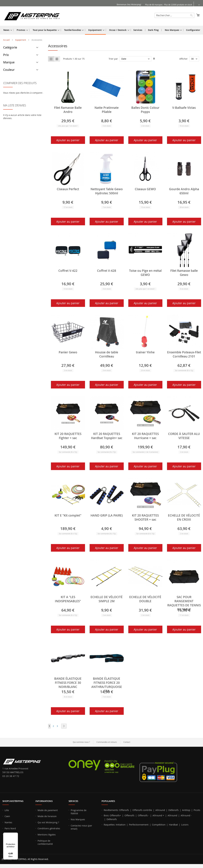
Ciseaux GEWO (145, 189)
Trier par (113, 59)
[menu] (101, 30)
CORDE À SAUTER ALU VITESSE (184, 436)
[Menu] (16, 834)
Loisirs (185, 825)
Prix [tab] (6, 55)
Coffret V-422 (68, 271)
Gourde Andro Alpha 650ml (184, 191)
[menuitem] (7, 30)
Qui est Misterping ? (48, 822)
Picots (197, 810)
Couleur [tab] (9, 70)
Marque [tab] (9, 62)
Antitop (186, 810)
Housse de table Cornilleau (107, 354)
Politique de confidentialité (45, 842)
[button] (197, 5)
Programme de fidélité (79, 812)
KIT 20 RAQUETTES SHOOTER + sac (145, 517)
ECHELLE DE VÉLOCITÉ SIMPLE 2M (107, 599)
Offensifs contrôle (142, 810)
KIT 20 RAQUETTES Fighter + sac (68, 436)
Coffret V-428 (107, 271)
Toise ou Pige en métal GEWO (145, 273)
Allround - (186, 815)
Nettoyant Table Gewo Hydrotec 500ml (107, 191)
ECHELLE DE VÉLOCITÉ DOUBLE (145, 599)
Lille (7, 810)
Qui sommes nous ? (81, 742)
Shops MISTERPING (13, 801)
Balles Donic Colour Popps (145, 110)
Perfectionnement (139, 825)
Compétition (159, 825)
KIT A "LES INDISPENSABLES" (68, 599)
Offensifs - (143, 815)
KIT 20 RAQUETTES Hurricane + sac (145, 436)
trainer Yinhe (145, 352)
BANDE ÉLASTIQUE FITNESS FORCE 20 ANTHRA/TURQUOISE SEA (107, 685)
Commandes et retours (107, 742)
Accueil (7, 40)
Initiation (121, 825)
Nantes (8, 822)
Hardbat (173, 825)
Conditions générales (49, 828)
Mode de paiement (48, 810)
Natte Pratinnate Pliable (107, 110)
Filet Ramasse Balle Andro (68, 110)
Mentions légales (47, 835)
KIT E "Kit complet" (68, 515)
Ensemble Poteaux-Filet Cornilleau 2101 (184, 354)
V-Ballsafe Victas (184, 108)
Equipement (21, 40)
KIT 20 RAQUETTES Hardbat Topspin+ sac (107, 436)
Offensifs (124, 810)
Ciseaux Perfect (68, 189)
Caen (7, 816)
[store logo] (32, 16)
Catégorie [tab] (10, 47)
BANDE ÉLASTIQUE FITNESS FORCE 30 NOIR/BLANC (68, 683)
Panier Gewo (68, 352)
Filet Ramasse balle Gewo (184, 273)
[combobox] (174, 15)
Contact (127, 742)
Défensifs (174, 810)
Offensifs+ (115, 815)
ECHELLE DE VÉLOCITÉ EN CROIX (184, 517)
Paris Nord (10, 828)
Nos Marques (78, 819)
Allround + (158, 815)
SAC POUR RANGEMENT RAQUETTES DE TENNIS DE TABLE (184, 603)
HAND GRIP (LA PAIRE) (107, 515)
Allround (160, 810)
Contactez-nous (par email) (81, 827)
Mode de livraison (47, 816)
